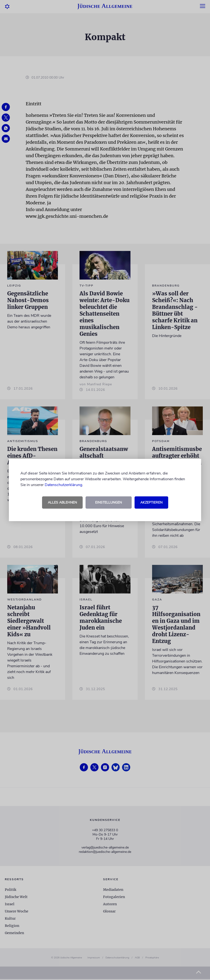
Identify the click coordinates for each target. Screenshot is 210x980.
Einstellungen (108, 502)
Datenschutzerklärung (63, 485)
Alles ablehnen (62, 502)
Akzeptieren (151, 502)
